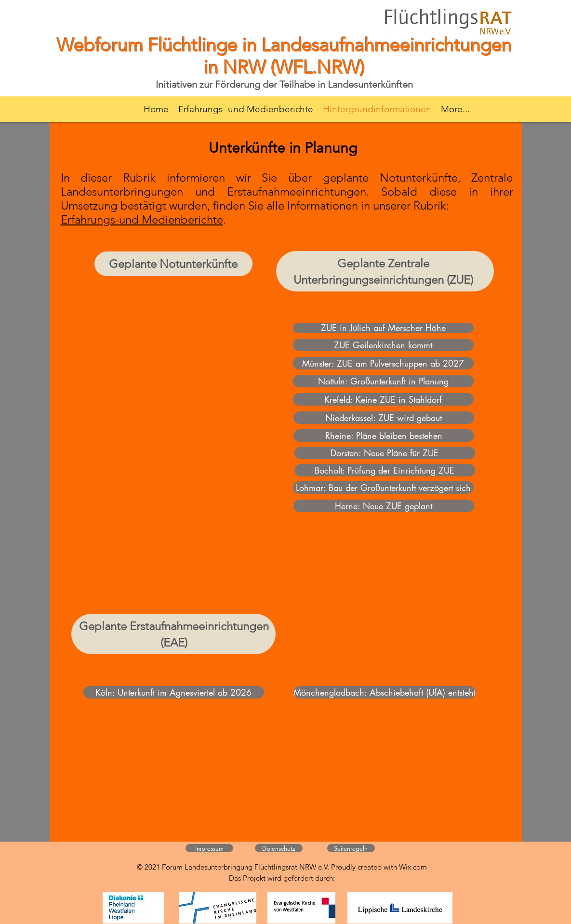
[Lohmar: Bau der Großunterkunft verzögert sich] (383, 488)
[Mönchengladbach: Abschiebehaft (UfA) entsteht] (385, 692)
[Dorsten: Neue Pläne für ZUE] (385, 453)
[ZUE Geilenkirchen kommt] (383, 345)
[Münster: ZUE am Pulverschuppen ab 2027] (383, 363)
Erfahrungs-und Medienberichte (142, 219)
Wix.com (413, 867)
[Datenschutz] (279, 848)
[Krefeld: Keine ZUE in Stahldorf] (383, 399)
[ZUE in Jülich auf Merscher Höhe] (383, 328)
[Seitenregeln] (351, 848)
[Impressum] (209, 848)
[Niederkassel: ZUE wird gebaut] (384, 418)
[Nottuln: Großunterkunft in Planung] (383, 381)
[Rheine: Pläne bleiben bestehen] (384, 436)
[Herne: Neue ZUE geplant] (384, 506)
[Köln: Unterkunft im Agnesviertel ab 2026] (174, 692)
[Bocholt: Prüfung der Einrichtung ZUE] (385, 470)
